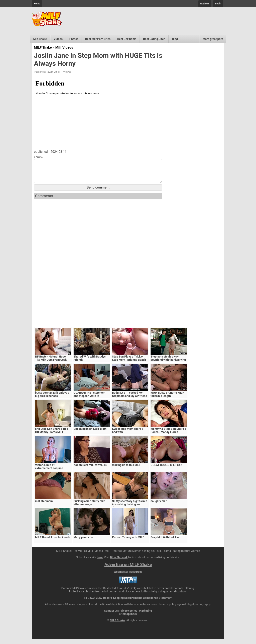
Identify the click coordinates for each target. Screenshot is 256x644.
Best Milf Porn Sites (98, 39)
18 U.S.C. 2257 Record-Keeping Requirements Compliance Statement (128, 603)
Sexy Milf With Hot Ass (165, 542)
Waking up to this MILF (126, 470)
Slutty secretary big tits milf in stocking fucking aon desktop (130, 509)
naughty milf (159, 506)
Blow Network (119, 562)
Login (218, 4)
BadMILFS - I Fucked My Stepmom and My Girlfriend (130, 399)
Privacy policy (128, 615)
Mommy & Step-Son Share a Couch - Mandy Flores (168, 435)
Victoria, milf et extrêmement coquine (49, 471)
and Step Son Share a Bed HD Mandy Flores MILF (52, 435)
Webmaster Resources (128, 577)
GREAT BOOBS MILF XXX (166, 470)
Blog (175, 39)
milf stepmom (44, 506)
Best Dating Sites (154, 39)
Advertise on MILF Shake (128, 569)
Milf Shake (40, 39)
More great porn (213, 39)
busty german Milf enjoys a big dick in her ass (52, 399)
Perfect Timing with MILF (128, 542)
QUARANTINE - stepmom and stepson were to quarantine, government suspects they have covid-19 (92, 402)
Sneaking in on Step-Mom (90, 434)
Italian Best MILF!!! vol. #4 (90, 470)
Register (205, 4)
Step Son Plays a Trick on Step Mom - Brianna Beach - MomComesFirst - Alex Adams (130, 366)
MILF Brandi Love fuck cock (52, 542)
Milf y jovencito (83, 542)
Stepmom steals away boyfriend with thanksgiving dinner (168, 365)
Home (37, 4)
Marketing (145, 615)
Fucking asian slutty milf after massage (89, 507)
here (100, 562)
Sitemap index (128, 619)
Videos (58, 39)
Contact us (111, 615)
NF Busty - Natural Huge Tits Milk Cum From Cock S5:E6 (51, 365)
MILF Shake (43, 47)
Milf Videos (64, 47)
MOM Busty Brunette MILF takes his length (167, 399)
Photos (74, 39)
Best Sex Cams (127, 39)
